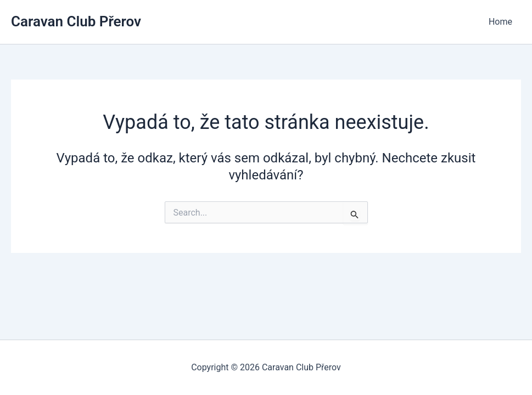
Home (500, 22)
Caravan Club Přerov (76, 21)
